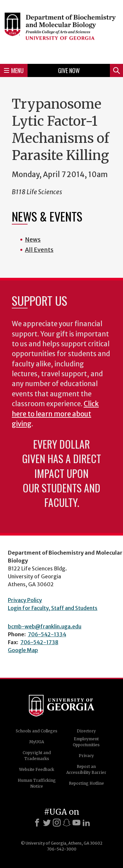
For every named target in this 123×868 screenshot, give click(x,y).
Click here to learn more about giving (55, 414)
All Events (39, 250)
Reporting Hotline (86, 783)
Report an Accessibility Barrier (86, 769)
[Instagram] (57, 823)
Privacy (86, 756)
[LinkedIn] (86, 823)
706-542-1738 (39, 642)
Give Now (69, 70)
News (33, 239)
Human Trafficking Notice (37, 783)
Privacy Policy (25, 600)
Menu (14, 70)
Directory (86, 731)
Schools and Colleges (37, 731)
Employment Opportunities (86, 742)
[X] (47, 823)
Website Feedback (37, 769)
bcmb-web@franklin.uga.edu (45, 626)
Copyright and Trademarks (37, 756)
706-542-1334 (47, 634)
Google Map (23, 650)
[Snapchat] (67, 823)
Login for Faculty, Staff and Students (53, 608)
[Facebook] (37, 823)
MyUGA (37, 742)
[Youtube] (76, 823)
